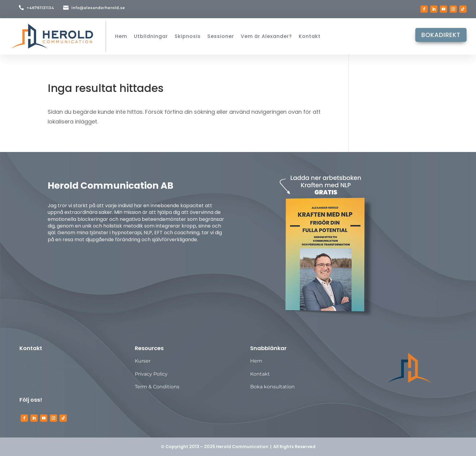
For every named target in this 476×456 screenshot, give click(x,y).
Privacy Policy (151, 374)
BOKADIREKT (441, 37)
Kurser (143, 361)
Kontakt (260, 374)
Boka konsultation (272, 387)
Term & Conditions (157, 387)
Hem (256, 361)
